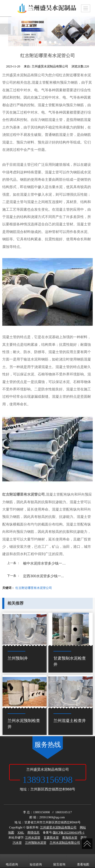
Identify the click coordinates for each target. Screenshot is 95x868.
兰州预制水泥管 (36, 843)
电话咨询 (12, 861)
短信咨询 (36, 861)
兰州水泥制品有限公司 (65, 843)
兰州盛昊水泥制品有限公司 (58, 827)
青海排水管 (70, 838)
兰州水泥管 (33, 838)
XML (21, 833)
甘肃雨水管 (51, 838)
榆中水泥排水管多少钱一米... (46, 563)
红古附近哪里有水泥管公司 (34, 588)
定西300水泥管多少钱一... (43, 576)
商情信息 (33, 833)
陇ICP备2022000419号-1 (69, 833)
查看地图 (83, 861)
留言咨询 (59, 861)
